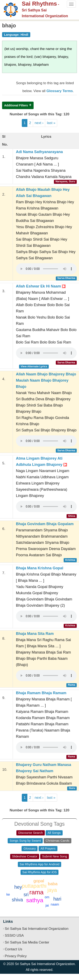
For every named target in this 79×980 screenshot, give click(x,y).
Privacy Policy (16, 956)
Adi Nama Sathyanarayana (39, 152)
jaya (52, 890)
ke (8, 894)
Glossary (30, 848)
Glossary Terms (60, 91)
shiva (17, 900)
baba (53, 884)
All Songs (54, 833)
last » (51, 123)
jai (47, 905)
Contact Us (13, 949)
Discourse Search (30, 833)
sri (26, 895)
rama (36, 892)
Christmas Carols (58, 841)
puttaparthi (34, 886)
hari (57, 899)
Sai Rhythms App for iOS (40, 872)
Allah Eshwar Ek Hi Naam (41, 286)
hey (18, 887)
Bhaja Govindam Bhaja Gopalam (45, 524)
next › (39, 123)
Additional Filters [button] (16, 105)
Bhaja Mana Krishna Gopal (40, 568)
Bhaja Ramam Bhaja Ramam (41, 693)
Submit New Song (55, 856)
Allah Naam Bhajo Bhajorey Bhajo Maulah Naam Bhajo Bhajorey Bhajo (46, 380)
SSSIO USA (14, 936)
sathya (35, 900)
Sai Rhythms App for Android (40, 864)
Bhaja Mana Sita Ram (35, 634)
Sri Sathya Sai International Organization (37, 929)
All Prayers (48, 848)
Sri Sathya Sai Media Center (27, 942)
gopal (39, 881)
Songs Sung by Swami (25, 841)
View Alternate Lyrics (34, 366)
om (47, 897)
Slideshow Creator (25, 856)
